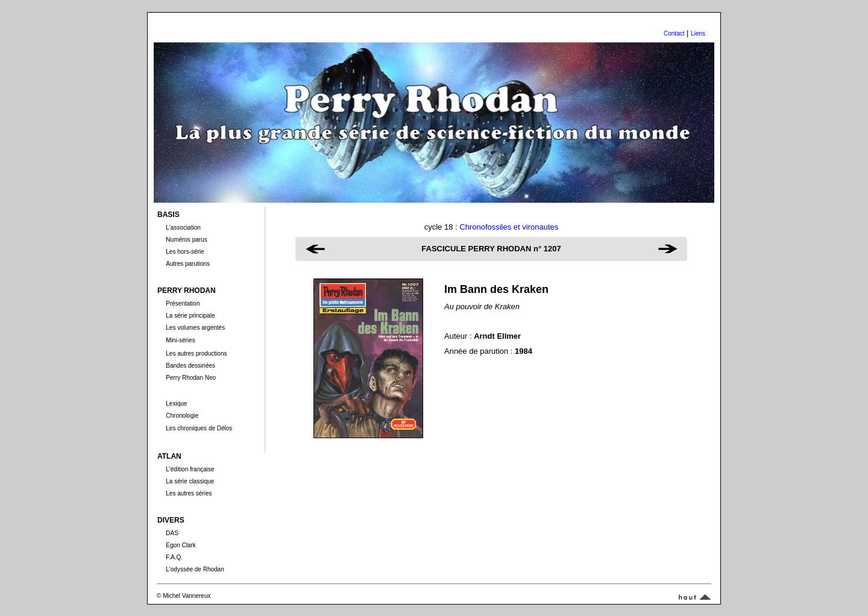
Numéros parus (186, 240)
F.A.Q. (174, 557)
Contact (674, 33)
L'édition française (190, 469)
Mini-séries (180, 340)
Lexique (176, 404)
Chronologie (182, 416)
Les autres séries (189, 493)
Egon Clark (181, 545)
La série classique (190, 481)
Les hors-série (185, 252)
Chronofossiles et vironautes (509, 227)
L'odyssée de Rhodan (195, 569)
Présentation (183, 303)
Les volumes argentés (195, 328)
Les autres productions (196, 354)
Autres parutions (188, 264)
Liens (698, 33)
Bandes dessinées (190, 366)
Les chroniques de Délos (199, 428)
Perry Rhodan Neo (191, 378)
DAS (172, 533)
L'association (183, 228)
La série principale (190, 316)
